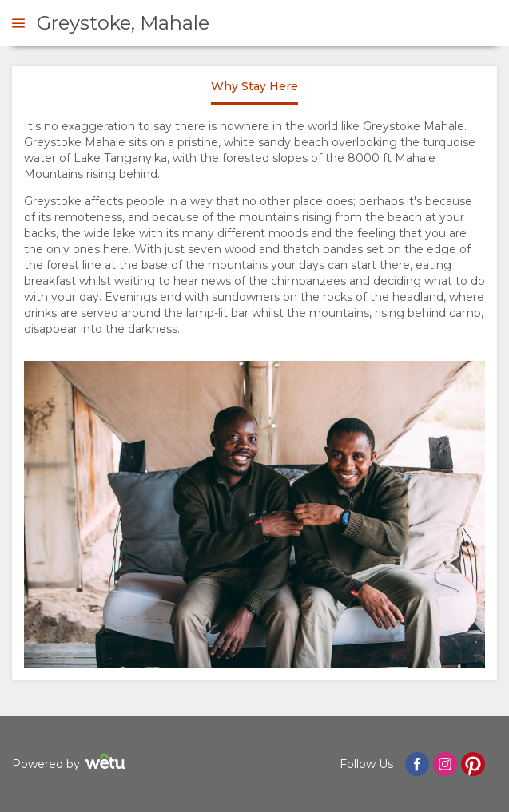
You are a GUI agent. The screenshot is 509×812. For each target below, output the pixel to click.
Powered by (71, 764)
